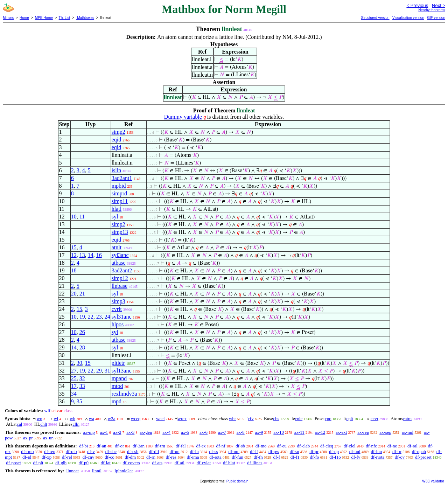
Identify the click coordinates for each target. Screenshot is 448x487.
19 (82, 317)
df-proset (423, 457)
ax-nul (408, 432)
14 (91, 255)
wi (56, 419)
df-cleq (327, 446)
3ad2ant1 (122, 178)
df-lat (106, 463)
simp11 (120, 201)
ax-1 (104, 432)
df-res (171, 457)
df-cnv (89, 457)
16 (99, 255)
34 (74, 394)
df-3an (139, 446)
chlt (44, 424)
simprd (119, 193)
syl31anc (122, 317)
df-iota (215, 457)
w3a (112, 419)
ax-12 (320, 432)
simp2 (118, 132)
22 (91, 317)
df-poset (13, 463)
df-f (277, 457)
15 (74, 247)
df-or (119, 446)
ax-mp (89, 432)
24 (107, 317)
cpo (328, 419)
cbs (276, 419)
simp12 (120, 278)
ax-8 (241, 432)
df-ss (213, 451)
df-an (101, 446)
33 (82, 386)
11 (82, 217)
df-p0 (84, 463)
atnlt (117, 247)
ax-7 (222, 432)
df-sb (240, 446)
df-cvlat (204, 463)
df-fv (356, 457)
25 (74, 378)
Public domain (237, 481)
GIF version (436, 18)
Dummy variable (183, 117)
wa (92, 419)
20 (74, 294)
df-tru (160, 446)
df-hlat (229, 463)
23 (99, 317)
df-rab (71, 451)
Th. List (65, 18)
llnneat (72, 471)
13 (82, 255)
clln (76, 424)
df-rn (151, 457)
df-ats (157, 463)
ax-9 (259, 432)
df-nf (221, 446)
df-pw (274, 451)
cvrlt (117, 309)
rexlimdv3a (124, 394)
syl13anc (122, 371)
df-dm (130, 457)
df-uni (355, 451)
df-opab (419, 451)
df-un (175, 451)
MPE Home (44, 18)
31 (107, 371)
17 (74, 386)
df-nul (234, 451)
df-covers (131, 463)
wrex (182, 419)
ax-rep (363, 432)
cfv (251, 419)
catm (407, 419)
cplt (350, 419)
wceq (136, 419)
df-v (91, 451)
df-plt (38, 463)
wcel (160, 419)
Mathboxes (85, 18)
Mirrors (8, 18)
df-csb (133, 451)
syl (115, 217)
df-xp (47, 457)
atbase (119, 263)
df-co (109, 457)
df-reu (50, 451)
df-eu (282, 446)
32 (82, 378)
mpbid (119, 186)
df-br (397, 451)
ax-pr (28, 438)
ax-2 (117, 432)
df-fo (315, 457)
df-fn (258, 457)
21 (82, 294)
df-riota (377, 457)
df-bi (83, 446)
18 (74, 270)
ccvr (374, 419)
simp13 (120, 232)
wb (72, 419)
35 (79, 401)
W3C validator (433, 481)
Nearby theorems (432, 10)
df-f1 (295, 457)
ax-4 (166, 432)
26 (82, 332)
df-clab (304, 446)
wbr (232, 419)
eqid (117, 140)
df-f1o (335, 457)
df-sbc (111, 451)
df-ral (412, 446)
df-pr (314, 451)
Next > (439, 5)
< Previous (417, 5)
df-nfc (371, 446)
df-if (254, 451)
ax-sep (385, 432)
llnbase (120, 286)
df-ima (193, 457)
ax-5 (185, 432)
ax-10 (279, 432)
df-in (194, 451)
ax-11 (299, 432)
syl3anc (120, 255)
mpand (119, 378)
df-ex (201, 446)
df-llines (255, 463)
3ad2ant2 (122, 270)
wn (40, 419)
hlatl (117, 209)
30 (79, 363)
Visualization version (408, 18)
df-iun (376, 451)
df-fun (238, 457)
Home (24, 18)
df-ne (392, 446)
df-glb (61, 463)
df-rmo (27, 451)
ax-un (48, 438)
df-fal (181, 446)
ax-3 (130, 432)
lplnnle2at (124, 471)
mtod (117, 386)
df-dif (154, 451)
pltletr (118, 363)
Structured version (375, 18)
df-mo (261, 446)
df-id (27, 457)
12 (74, 255)
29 (99, 371)
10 (74, 217)
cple (299, 419)
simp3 (118, 301)
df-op (334, 451)
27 (74, 371)
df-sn (295, 451)
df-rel (67, 457)
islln (117, 170)
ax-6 (204, 432)
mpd (117, 401)
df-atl (180, 463)
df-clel (350, 446)
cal (19, 424)
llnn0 (97, 471)
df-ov (400, 457)
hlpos (118, 324)
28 (82, 347)
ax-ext (341, 432)
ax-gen (146, 432)
